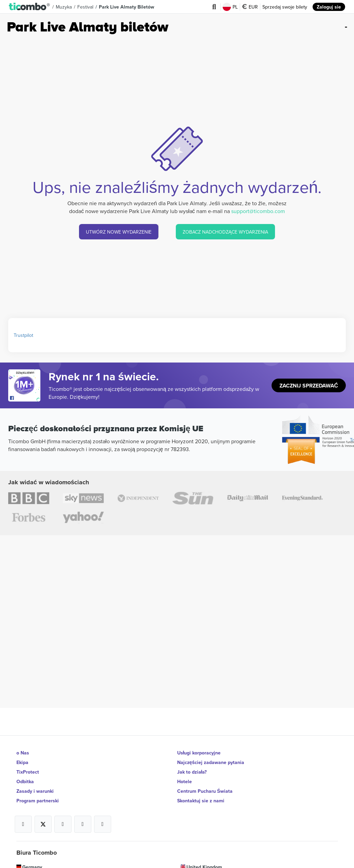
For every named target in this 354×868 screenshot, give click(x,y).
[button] (30, 7)
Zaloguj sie (329, 7)
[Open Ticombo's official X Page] (43, 824)
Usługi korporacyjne (199, 753)
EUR (250, 7)
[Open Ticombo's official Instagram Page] (63, 824)
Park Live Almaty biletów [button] (127, 7)
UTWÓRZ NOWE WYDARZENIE (119, 232)
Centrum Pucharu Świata (205, 791)
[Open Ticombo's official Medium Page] (83, 824)
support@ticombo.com (258, 211)
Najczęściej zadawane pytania (211, 762)
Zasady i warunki (35, 791)
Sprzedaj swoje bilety (285, 7)
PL (230, 7)
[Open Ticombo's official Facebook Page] (25, 398)
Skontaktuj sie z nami (201, 801)
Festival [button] (85, 7)
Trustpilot (23, 335)
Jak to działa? (192, 772)
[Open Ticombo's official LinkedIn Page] (103, 824)
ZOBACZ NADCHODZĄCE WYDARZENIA (225, 232)
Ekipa (22, 762)
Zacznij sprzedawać (309, 386)
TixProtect (28, 772)
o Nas (23, 753)
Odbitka (25, 781)
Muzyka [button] (64, 7)
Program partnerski (38, 801)
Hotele (185, 781)
